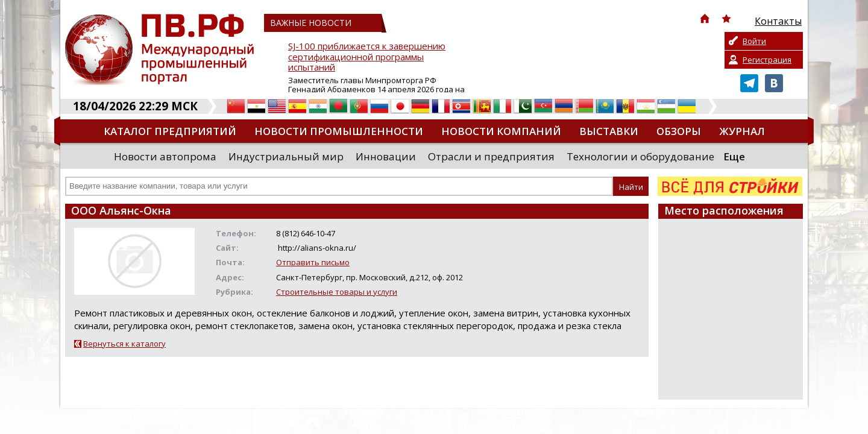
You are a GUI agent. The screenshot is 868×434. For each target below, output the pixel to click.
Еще (734, 156)
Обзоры (679, 131)
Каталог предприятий (170, 131)
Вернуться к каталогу (124, 344)
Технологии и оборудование (640, 156)
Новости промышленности (339, 131)
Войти (754, 41)
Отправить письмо (313, 262)
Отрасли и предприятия (491, 156)
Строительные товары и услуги (337, 292)
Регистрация (767, 60)
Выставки (609, 131)
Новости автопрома (165, 156)
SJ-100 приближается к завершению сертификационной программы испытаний (367, 57)
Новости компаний (501, 131)
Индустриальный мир (286, 156)
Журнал (742, 131)
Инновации (386, 156)
